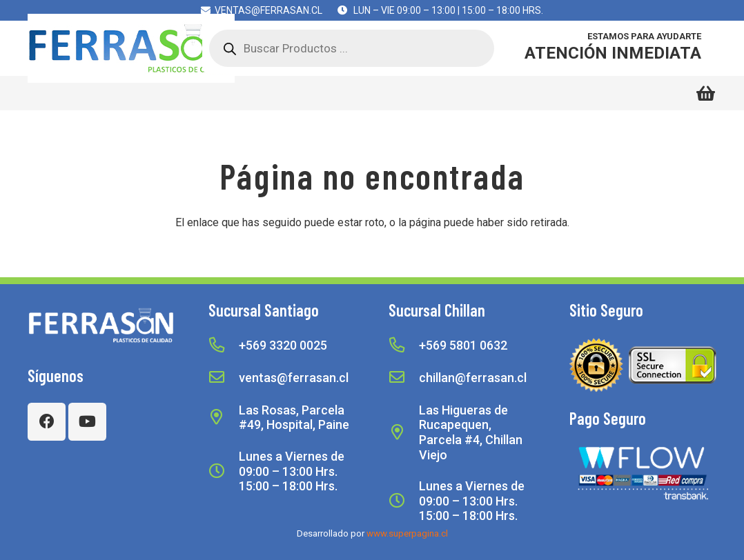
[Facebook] (47, 422)
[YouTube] (87, 422)
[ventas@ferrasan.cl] (224, 378)
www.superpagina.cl (407, 533)
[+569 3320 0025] (224, 346)
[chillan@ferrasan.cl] (404, 378)
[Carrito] (706, 93)
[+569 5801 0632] (404, 346)
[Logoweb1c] (131, 48)
